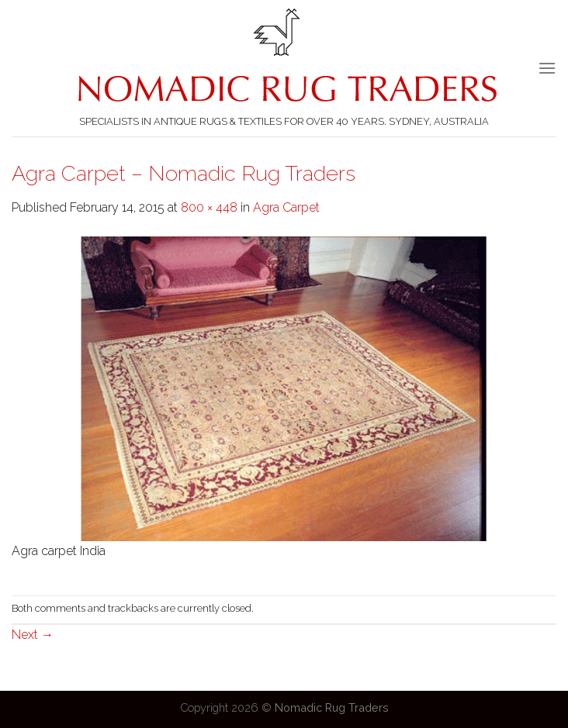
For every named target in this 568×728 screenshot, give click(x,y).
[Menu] (547, 68)
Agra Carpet (286, 207)
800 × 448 (209, 207)
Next (33, 635)
